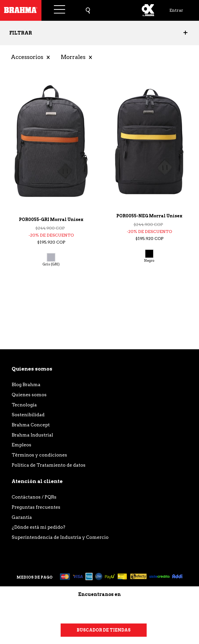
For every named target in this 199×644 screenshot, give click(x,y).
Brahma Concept (31, 425)
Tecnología (24, 405)
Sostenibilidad (28, 415)
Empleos (22, 445)
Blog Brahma (26, 384)
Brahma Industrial (32, 435)
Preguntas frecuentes (36, 507)
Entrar (176, 10)
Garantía (22, 517)
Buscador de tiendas (104, 630)
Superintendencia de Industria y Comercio (60, 537)
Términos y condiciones (39, 455)
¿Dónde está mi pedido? (38, 527)
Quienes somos (29, 395)
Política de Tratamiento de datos (49, 465)
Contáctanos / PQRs (34, 497)
